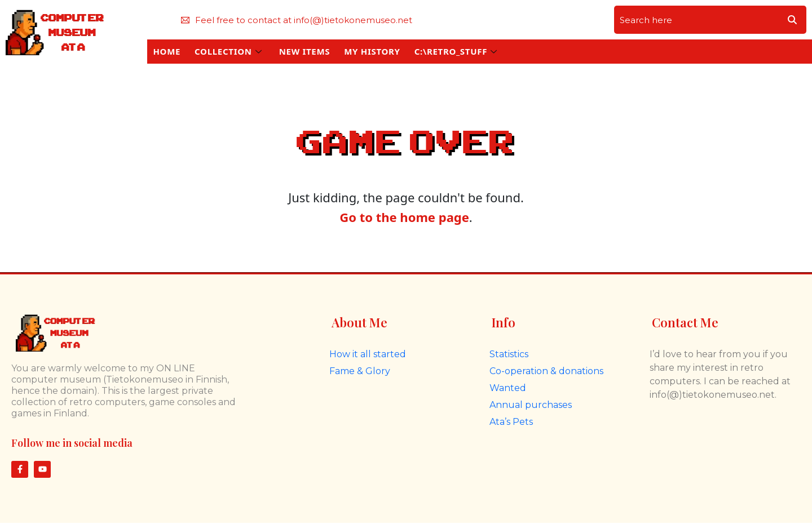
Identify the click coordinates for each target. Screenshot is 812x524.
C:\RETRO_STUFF (456, 51)
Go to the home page (404, 217)
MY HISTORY (372, 51)
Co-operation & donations (546, 371)
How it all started (368, 354)
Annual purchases (531, 405)
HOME (167, 51)
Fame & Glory (360, 371)
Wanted (508, 388)
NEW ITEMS (305, 51)
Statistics (509, 354)
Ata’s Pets (511, 422)
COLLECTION (228, 51)
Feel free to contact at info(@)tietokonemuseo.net (297, 20)
